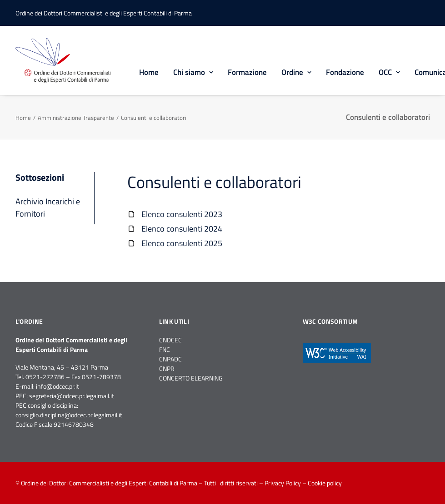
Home (149, 72)
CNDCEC (170, 340)
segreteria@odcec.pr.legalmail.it (72, 396)
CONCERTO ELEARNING (191, 378)
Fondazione (345, 72)
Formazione (247, 72)
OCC (389, 72)
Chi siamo (193, 72)
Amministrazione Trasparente (76, 118)
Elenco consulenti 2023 (182, 214)
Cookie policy (325, 483)
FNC (165, 349)
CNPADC (170, 359)
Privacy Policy (283, 483)
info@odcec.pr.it (57, 386)
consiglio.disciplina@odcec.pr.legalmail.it (69, 415)
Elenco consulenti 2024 (182, 229)
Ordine (296, 72)
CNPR (167, 368)
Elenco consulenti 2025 (182, 243)
